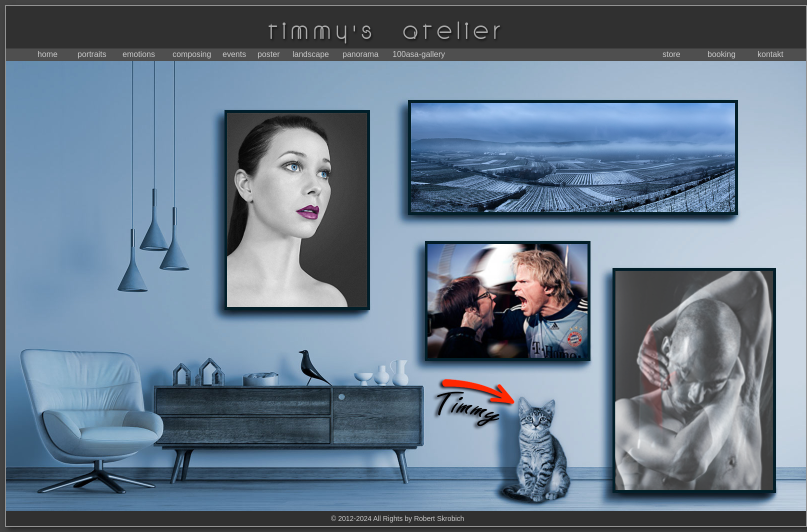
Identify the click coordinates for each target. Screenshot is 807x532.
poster (268, 54)
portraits (92, 54)
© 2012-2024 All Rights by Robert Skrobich (397, 518)
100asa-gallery (419, 54)
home (47, 54)
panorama (360, 54)
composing (192, 54)
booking (721, 54)
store (671, 54)
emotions (139, 54)
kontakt (770, 54)
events (234, 54)
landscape (311, 54)
